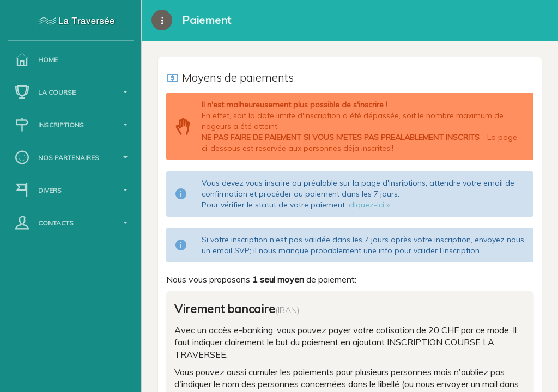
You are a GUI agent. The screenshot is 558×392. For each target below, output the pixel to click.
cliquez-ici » (369, 205)
